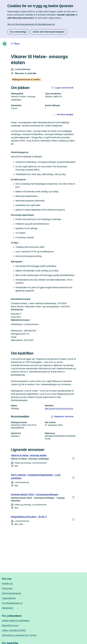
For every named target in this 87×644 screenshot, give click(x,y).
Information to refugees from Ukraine (19, 635)
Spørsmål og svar (10, 625)
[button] (62, 416)
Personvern (7, 588)
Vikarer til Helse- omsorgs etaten (29, 455)
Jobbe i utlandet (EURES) (14, 630)
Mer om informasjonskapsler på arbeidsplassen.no (31, 24)
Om (12, 603)
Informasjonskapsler (11, 593)
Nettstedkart (8, 608)
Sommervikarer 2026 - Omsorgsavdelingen (35, 494)
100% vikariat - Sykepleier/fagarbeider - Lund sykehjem (36, 476)
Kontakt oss (7, 583)
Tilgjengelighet (9, 598)
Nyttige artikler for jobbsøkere (16, 621)
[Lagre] (73, 458)
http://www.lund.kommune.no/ (59, 408)
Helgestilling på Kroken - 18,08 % (29, 517)
